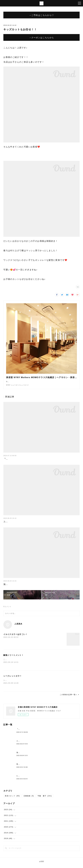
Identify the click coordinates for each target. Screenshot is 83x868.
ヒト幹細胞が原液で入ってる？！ (29, 778)
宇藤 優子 (45, 798)
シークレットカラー (12, 679)
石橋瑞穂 (29, 798)
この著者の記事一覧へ (70, 697)
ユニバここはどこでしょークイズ (20, 524)
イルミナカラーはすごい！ (15, 637)
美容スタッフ (12, 798)
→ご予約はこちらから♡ (41, 15)
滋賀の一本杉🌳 (12, 587)
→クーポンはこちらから (41, 37)
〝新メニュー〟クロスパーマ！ (19, 461)
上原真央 (18, 626)
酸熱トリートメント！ (13, 658)
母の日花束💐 (22, 767)
